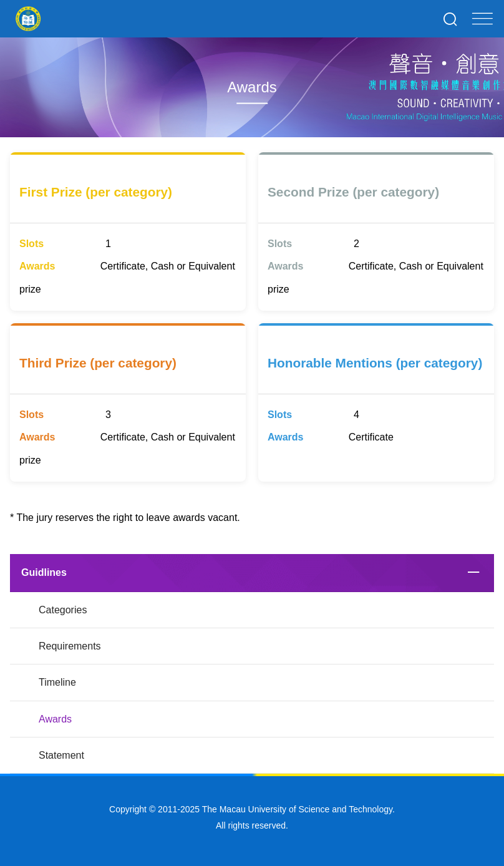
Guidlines (44, 572)
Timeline (57, 682)
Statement (61, 755)
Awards (55, 719)
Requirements (70, 646)
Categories (63, 610)
